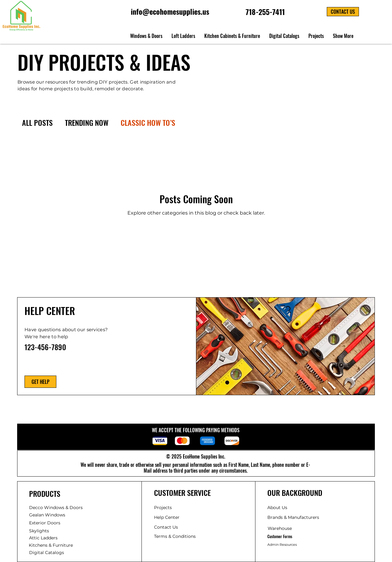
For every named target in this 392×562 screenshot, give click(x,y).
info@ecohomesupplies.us (170, 11)
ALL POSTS (37, 123)
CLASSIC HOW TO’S (148, 123)
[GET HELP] (40, 382)
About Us (277, 508)
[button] (343, 12)
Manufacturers (293, 517)
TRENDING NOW (87, 123)
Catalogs (47, 553)
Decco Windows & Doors (56, 508)
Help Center (167, 517)
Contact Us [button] (166, 527)
